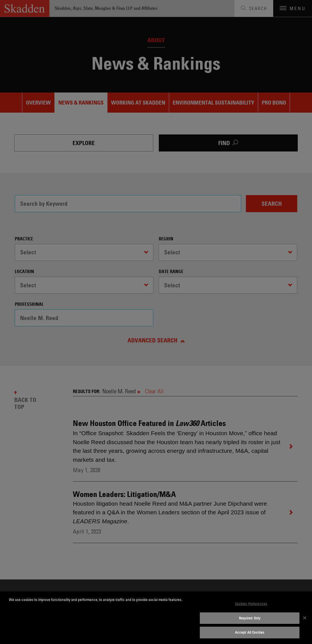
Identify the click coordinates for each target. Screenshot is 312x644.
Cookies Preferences (251, 604)
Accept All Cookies (250, 632)
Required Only (250, 618)
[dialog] (156, 618)
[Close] (305, 618)
